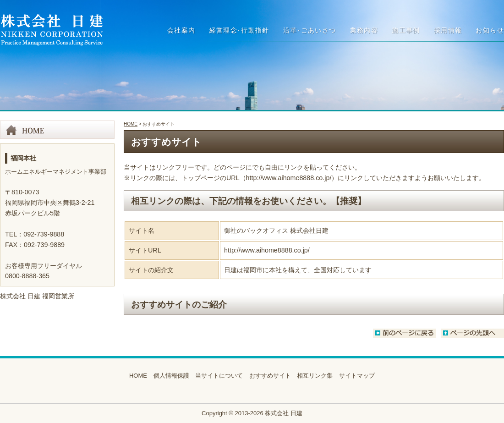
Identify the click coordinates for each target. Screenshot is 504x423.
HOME (131, 124)
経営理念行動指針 (239, 30)
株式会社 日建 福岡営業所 (37, 296)
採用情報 (448, 30)
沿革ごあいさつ (310, 30)
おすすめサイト (270, 376)
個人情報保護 (171, 376)
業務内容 (364, 30)
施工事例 (406, 30)
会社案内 (181, 30)
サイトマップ (357, 376)
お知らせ (490, 30)
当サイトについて (219, 376)
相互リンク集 (315, 376)
